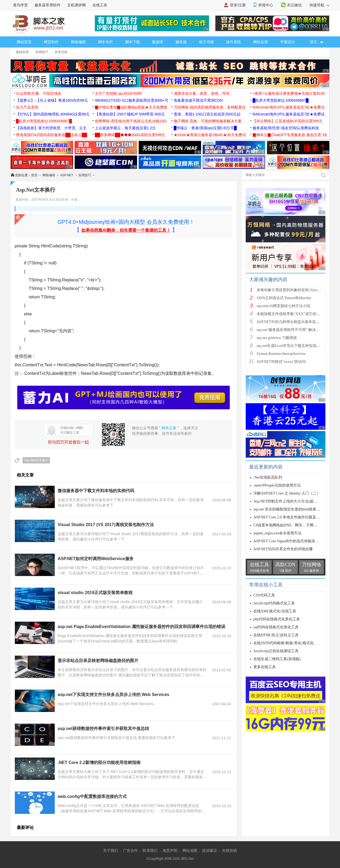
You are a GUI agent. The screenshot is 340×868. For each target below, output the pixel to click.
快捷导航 (319, 5)
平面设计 (288, 42)
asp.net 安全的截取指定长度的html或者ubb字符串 (293, 509)
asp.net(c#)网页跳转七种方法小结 (283, 306)
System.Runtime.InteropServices (281, 354)
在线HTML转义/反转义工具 (276, 635)
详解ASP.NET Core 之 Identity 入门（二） (287, 493)
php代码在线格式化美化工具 (277, 619)
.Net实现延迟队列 (268, 477)
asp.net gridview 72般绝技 (277, 338)
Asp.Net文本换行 (36, 460)
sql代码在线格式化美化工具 (276, 627)
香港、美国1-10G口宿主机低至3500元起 (207, 114)
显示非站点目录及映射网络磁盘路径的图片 (98, 661)
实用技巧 (42, 52)
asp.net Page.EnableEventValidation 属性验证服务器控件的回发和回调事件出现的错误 (141, 627)
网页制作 (51, 42)
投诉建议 (210, 850)
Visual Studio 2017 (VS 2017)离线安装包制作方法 (106, 525)
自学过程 (61, 52)
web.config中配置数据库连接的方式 (92, 796)
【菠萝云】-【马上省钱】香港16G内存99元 (52, 100)
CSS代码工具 (264, 595)
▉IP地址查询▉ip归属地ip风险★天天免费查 (131, 107)
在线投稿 (229, 850)
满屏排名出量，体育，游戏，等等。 (203, 93)
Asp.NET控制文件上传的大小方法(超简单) (288, 501)
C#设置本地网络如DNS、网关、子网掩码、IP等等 (294, 525)
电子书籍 (206, 42)
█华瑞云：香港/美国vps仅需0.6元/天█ (205, 128)
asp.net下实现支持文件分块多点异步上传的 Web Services (113, 695)
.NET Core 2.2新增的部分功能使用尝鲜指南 (99, 762)
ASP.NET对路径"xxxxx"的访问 (281, 362)
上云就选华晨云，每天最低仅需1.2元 (125, 128)
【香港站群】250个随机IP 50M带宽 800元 (130, 114)
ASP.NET (67, 175)
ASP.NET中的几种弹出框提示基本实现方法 (292, 322)
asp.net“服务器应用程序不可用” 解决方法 (290, 330)
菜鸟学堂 (20, 5)
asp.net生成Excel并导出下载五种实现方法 (290, 346)
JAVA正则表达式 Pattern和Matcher (284, 298)
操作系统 (233, 42)
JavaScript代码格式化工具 (274, 603)
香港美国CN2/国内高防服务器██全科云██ (52, 135)
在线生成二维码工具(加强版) (277, 659)
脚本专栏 (105, 42)
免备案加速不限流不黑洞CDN (198, 100)
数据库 (158, 42)
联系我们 (150, 850)
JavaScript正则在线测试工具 (276, 651)
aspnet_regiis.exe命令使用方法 (277, 533)
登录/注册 (238, 5)
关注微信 (294, 5)
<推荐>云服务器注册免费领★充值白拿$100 (289, 93)
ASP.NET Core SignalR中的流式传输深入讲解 (290, 541)
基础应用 (22, 52)
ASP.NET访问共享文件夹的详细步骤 (283, 549)
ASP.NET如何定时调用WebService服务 (96, 559)
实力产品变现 (27, 107)
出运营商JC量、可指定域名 (39, 93)
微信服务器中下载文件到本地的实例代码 (96, 491)
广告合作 (130, 850)
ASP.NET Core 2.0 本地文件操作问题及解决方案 (292, 517)
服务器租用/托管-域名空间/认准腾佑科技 (286, 128)
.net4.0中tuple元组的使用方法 (277, 485)
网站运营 (261, 42)
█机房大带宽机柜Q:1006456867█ (280, 100)
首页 (34, 175)
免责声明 (170, 850)
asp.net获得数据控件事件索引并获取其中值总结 (103, 729)
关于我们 (110, 850)
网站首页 (24, 42)
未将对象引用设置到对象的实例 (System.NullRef (296, 290)
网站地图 (190, 850)
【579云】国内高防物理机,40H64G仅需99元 (53, 114)
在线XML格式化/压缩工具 (275, 611)
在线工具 (100, 5)
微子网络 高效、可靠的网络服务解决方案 (208, 121)
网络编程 (78, 42)
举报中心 (266, 5)
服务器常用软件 (48, 5)
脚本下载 (133, 42)
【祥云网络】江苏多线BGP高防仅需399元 (288, 121)
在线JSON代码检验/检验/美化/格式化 (284, 643)
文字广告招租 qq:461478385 (118, 93)
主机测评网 (76, 5)
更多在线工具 (265, 667)
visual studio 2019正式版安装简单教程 (95, 593)
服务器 (181, 42)
